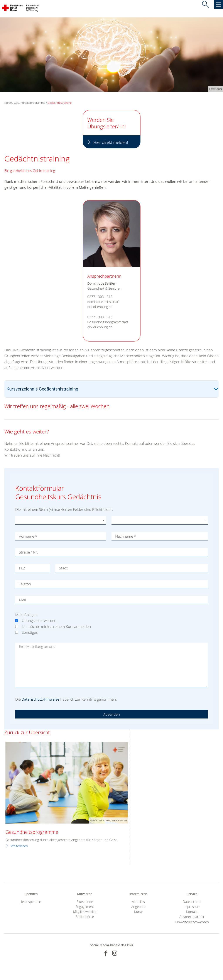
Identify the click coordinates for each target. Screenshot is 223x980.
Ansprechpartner (192, 917)
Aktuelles (138, 902)
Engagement (85, 907)
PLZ (22, 568)
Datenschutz (192, 902)
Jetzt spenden (31, 902)
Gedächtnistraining (60, 103)
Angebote (138, 907)
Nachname (126, 536)
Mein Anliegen (27, 615)
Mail (22, 600)
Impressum (192, 907)
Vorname (28, 536)
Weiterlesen (19, 846)
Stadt (63, 568)
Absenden (111, 714)
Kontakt (192, 912)
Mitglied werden (85, 912)
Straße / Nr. (28, 552)
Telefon (25, 584)
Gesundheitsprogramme (30, 103)
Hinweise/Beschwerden (192, 922)
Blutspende (85, 902)
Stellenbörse (85, 917)
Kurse (138, 912)
